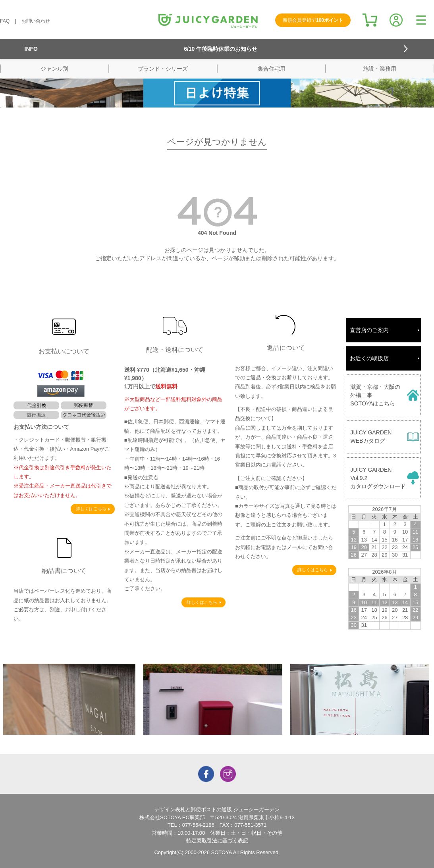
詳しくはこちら (91, 509)
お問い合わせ (36, 21)
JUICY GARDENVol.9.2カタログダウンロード (378, 478)
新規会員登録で (313, 20)
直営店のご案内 (369, 330)
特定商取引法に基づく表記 (217, 840)
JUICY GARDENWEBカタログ (371, 437)
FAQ (5, 21)
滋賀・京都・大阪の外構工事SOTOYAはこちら (375, 395)
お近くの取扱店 (369, 358)
